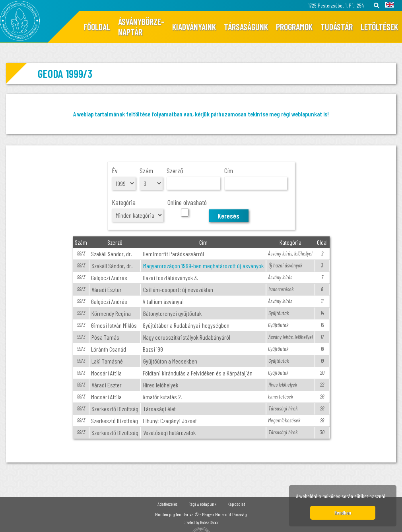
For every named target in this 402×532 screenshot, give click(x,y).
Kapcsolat (236, 504)
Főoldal (97, 27)
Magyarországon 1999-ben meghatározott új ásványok (203, 266)
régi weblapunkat (302, 114)
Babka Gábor (209, 522)
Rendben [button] (343, 513)
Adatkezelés (167, 504)
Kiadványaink (194, 27)
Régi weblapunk (202, 504)
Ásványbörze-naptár (141, 27)
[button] (389, 497)
